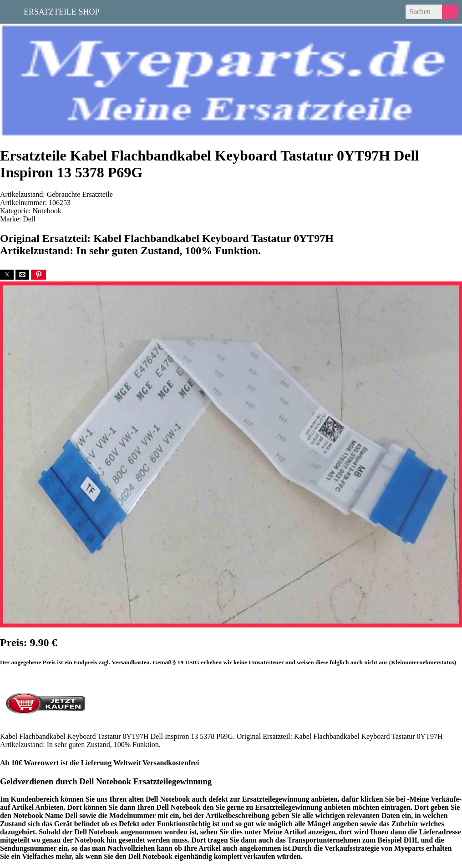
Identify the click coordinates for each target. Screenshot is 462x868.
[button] (7, 275)
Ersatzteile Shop (62, 11)
